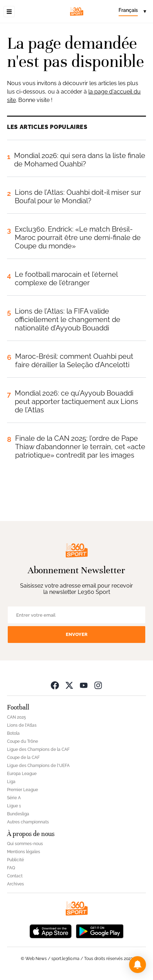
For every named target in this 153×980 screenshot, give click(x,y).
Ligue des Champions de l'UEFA (38, 766)
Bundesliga (18, 814)
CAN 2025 (17, 717)
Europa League (22, 774)
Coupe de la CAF (23, 758)
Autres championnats (28, 822)
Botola (13, 733)
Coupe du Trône (23, 741)
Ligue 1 (14, 806)
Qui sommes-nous (25, 844)
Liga (11, 782)
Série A (14, 798)
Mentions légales (24, 852)
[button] (138, 965)
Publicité (15, 860)
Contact (15, 876)
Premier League (23, 790)
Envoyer (77, 634)
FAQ (11, 868)
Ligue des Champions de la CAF (38, 749)
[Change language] (132, 12)
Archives (15, 884)
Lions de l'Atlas (22, 725)
